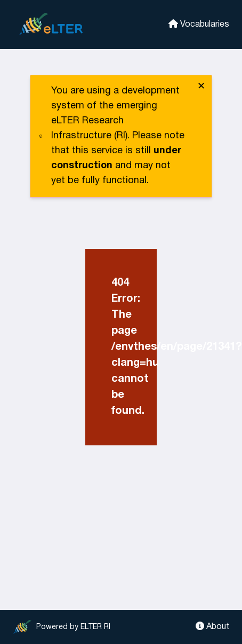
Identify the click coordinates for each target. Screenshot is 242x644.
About (212, 626)
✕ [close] (201, 87)
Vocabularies (199, 24)
